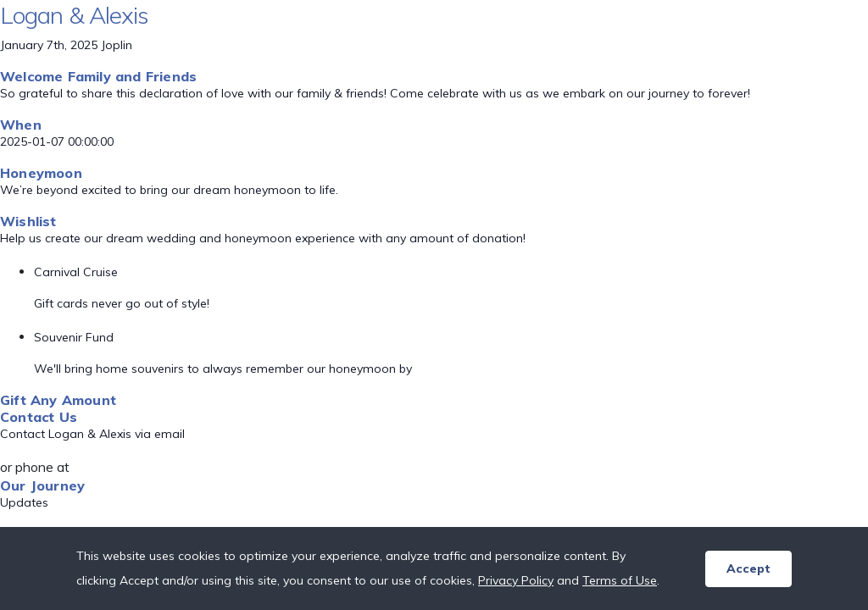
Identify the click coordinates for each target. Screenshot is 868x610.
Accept (748, 568)
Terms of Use (620, 580)
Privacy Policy (516, 580)
